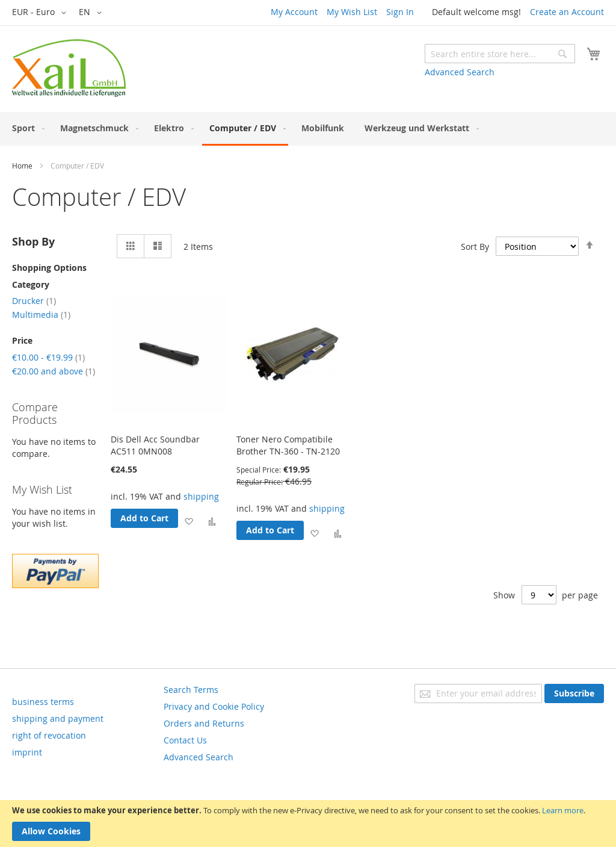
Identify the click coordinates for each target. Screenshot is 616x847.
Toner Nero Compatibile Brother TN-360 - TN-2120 (288, 445)
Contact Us (185, 740)
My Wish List (352, 12)
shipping (201, 496)
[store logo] (69, 68)
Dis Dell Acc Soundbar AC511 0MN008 (155, 445)
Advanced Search (460, 72)
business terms (43, 702)
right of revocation (49, 735)
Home (22, 166)
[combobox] (500, 54)
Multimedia (41, 315)
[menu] (308, 129)
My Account (294, 12)
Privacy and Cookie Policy (214, 706)
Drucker (34, 301)
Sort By (475, 247)
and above (54, 371)
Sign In (400, 12)
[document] (308, 824)
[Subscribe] (574, 693)
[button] (41, 13)
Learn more (563, 810)
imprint (27, 752)
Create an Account (567, 12)
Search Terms (191, 690)
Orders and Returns (204, 723)
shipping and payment (58, 718)
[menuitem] (26, 128)
